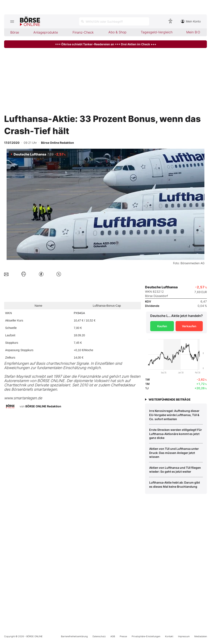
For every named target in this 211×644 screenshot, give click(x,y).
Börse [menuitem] (15, 32)
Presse (123, 636)
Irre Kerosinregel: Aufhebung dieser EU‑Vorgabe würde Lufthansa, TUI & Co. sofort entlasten (174, 415)
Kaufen (162, 326)
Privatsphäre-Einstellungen (146, 636)
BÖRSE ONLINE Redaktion (43, 406)
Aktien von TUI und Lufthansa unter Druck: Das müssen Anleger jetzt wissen (174, 453)
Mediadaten (201, 636)
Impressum (184, 636)
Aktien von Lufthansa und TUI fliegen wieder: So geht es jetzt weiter (175, 470)
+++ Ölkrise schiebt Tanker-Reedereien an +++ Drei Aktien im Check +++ (106, 44)
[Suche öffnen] (114, 21)
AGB (113, 636)
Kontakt (169, 636)
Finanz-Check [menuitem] (83, 32)
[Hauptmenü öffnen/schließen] (12, 21)
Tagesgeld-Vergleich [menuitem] (157, 32)
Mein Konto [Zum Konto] (191, 21)
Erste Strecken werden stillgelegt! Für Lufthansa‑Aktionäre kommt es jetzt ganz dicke (176, 434)
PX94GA (79, 313)
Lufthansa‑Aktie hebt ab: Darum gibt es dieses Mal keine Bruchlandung (175, 484)
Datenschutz (99, 636)
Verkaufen (189, 326)
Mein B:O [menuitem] (193, 32)
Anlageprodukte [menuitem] (46, 32)
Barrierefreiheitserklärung (74, 636)
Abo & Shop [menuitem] (117, 32)
